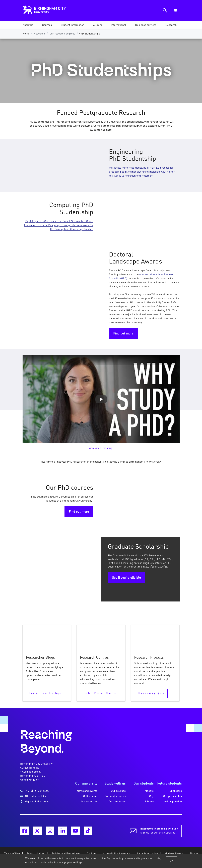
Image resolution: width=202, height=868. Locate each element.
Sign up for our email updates (159, 831)
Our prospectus (173, 796)
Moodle (149, 791)
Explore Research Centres (100, 693)
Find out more (123, 334)
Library (149, 802)
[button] (28, 25)
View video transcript (101, 448)
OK (172, 861)
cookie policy (46, 863)
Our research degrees (62, 34)
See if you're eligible (126, 578)
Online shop (90, 796)
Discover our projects (151, 693)
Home (26, 34)
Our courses (118, 791)
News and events (87, 791)
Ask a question (173, 802)
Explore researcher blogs (45, 693)
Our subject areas (115, 796)
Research (39, 34)
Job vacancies (89, 802)
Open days (176, 791)
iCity (151, 796)
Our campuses (117, 802)
